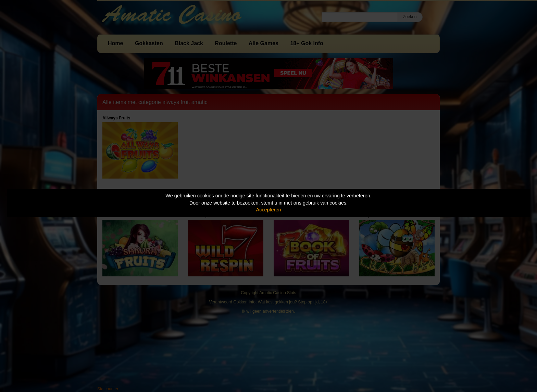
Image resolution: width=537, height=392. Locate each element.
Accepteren (269, 210)
